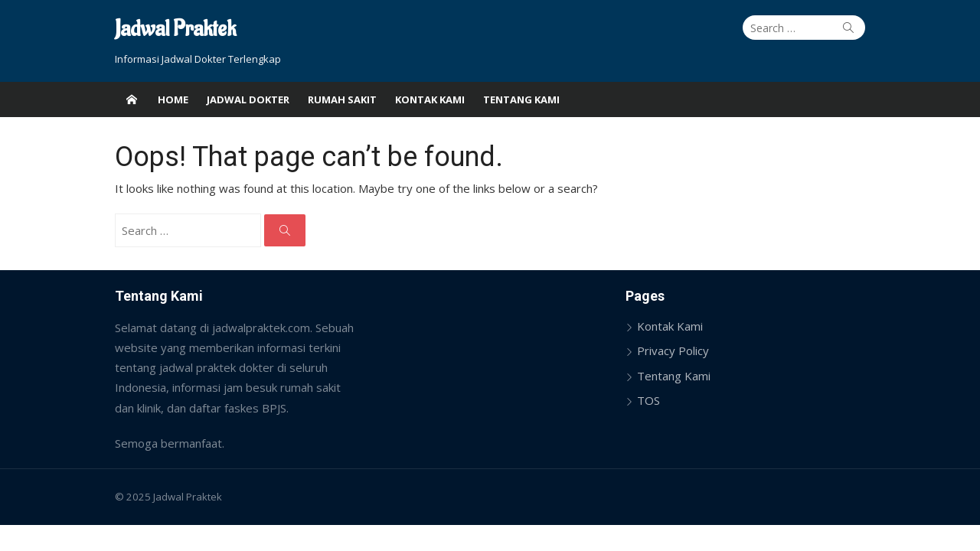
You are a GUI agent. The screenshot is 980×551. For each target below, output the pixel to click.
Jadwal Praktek (175, 29)
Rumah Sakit (342, 99)
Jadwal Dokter (248, 99)
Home (173, 99)
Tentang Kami (521, 99)
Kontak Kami (430, 99)
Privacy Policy (673, 350)
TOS (648, 400)
